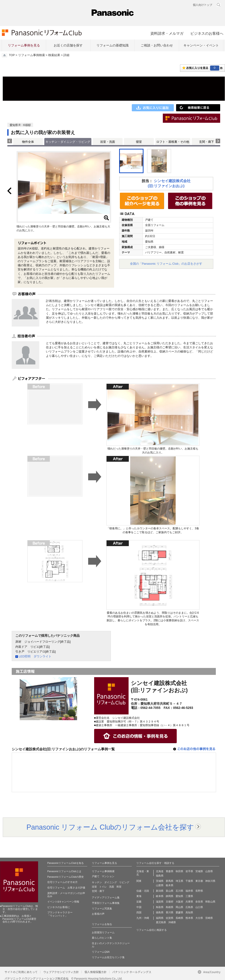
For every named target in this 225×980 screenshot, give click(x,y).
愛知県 (179, 896)
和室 (119, 887)
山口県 (199, 907)
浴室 (94, 887)
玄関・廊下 (207, 142)
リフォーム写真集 (102, 908)
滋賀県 (160, 902)
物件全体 (28, 142)
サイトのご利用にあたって (21, 972)
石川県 (179, 891)
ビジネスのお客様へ (207, 33)
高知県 (189, 912)
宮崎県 (209, 918)
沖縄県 (172, 922)
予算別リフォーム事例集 (106, 903)
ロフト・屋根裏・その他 (173, 142)
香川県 (170, 912)
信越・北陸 (143, 891)
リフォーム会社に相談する (152, 930)
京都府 (170, 902)
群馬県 (170, 881)
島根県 (170, 907)
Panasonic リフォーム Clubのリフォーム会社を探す (110, 827)
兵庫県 (189, 902)
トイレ (103, 887)
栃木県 (170, 885)
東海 (139, 896)
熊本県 (189, 918)
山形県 (209, 871)
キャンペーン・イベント (201, 45)
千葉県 (189, 881)
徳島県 (160, 912)
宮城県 (199, 871)
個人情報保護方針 (96, 972)
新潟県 (160, 891)
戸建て (96, 876)
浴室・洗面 (108, 142)
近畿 (139, 902)
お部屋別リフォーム (103, 932)
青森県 (170, 871)
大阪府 (179, 902)
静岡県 (170, 896)
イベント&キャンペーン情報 (63, 902)
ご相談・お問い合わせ (157, 45)
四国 (139, 912)
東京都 (199, 881)
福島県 (160, 876)
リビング (124, 882)
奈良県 (199, 902)
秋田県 (179, 871)
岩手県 (189, 871)
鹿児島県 (161, 922)
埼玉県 (179, 881)
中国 (139, 907)
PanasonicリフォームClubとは (64, 871)
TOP (12, 55)
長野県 (199, 891)
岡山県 (179, 907)
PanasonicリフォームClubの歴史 (66, 877)
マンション (108, 876)
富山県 (170, 891)
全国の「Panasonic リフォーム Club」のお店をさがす (166, 264)
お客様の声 (98, 914)
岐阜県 (160, 896)
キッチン (97, 882)
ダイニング (111, 882)
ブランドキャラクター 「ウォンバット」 (60, 914)
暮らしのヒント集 (102, 938)
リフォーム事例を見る (24, 45)
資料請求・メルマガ (167, 33)
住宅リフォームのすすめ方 (62, 882)
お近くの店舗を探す (68, 45)
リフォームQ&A (101, 952)
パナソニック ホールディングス (132, 972)
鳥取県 (160, 907)
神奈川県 (210, 881)
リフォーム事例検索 (32, 55)
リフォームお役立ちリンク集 (108, 957)
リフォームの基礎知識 (112, 45)
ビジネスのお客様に (59, 907)
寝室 (139, 142)
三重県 (189, 896)
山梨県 (160, 885)
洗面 (112, 887)
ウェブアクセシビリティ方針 (61, 972)
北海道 (160, 871)
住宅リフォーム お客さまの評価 (66, 888)
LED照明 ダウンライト (35, 656)
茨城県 (160, 881)
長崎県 (179, 918)
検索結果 (54, 55)
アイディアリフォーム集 (106, 897)
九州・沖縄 (143, 918)
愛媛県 (179, 912)
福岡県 (160, 918)
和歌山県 (210, 902)
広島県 (189, 907)
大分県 (199, 918)
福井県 (189, 891)
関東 (139, 881)
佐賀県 (170, 918)
